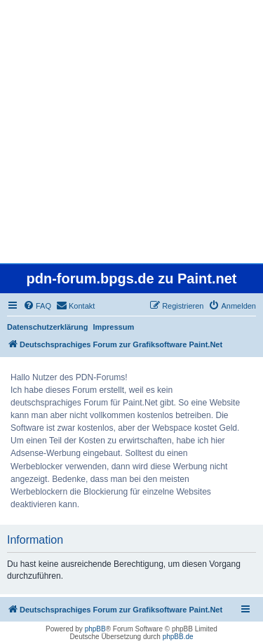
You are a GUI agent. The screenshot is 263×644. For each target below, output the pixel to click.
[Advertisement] (131, 132)
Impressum (114, 327)
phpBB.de (178, 637)
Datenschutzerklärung (48, 327)
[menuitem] (37, 306)
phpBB (95, 629)
